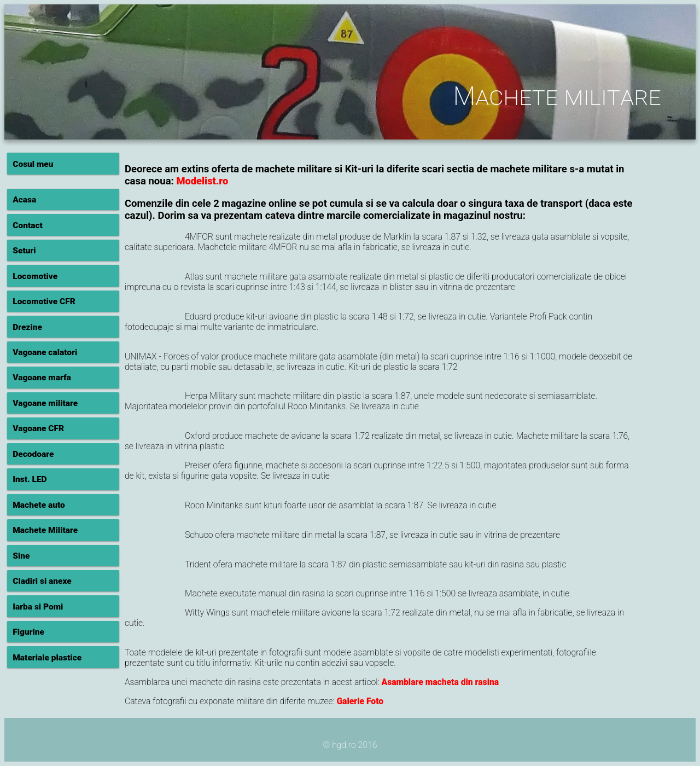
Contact (28, 225)
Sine (21, 556)
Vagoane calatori (45, 352)
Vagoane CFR (38, 428)
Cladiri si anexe (42, 581)
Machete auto (39, 505)
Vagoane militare (45, 403)
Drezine (27, 327)
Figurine (28, 632)
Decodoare (33, 454)
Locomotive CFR (44, 301)
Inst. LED (30, 479)
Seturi (24, 251)
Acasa (24, 200)
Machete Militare (45, 530)
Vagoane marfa (42, 378)
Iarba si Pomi (38, 607)
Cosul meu (33, 164)
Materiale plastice (47, 658)
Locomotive (35, 276)
